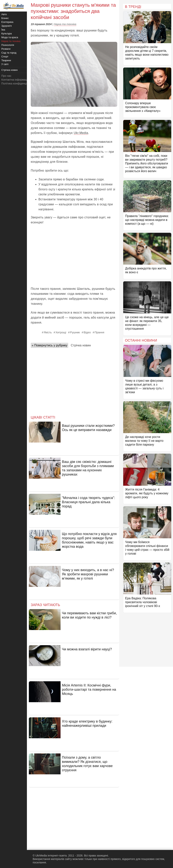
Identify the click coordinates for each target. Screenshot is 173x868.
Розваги (6, 49)
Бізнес (5, 18)
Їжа (3, 30)
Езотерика (7, 22)
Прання (99, 332)
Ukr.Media (81, 133)
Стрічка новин (81, 345)
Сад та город (9, 53)
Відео (87, 332)
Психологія (8, 45)
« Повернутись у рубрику (49, 345)
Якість (48, 332)
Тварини (6, 60)
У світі (5, 64)
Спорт (5, 57)
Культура (7, 33)
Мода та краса (10, 37)
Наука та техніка (65, 24)
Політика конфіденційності (18, 83)
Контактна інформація (15, 80)
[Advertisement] (74, 256)
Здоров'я (7, 26)
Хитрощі (61, 332)
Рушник (75, 332)
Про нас (6, 76)
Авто (4, 14)
